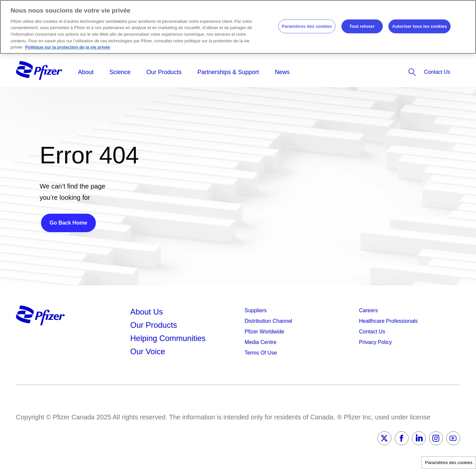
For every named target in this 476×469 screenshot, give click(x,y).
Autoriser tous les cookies (419, 26)
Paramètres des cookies (449, 463)
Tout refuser (362, 26)
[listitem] (393, 72)
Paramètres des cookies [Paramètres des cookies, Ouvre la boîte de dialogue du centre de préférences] (307, 26)
